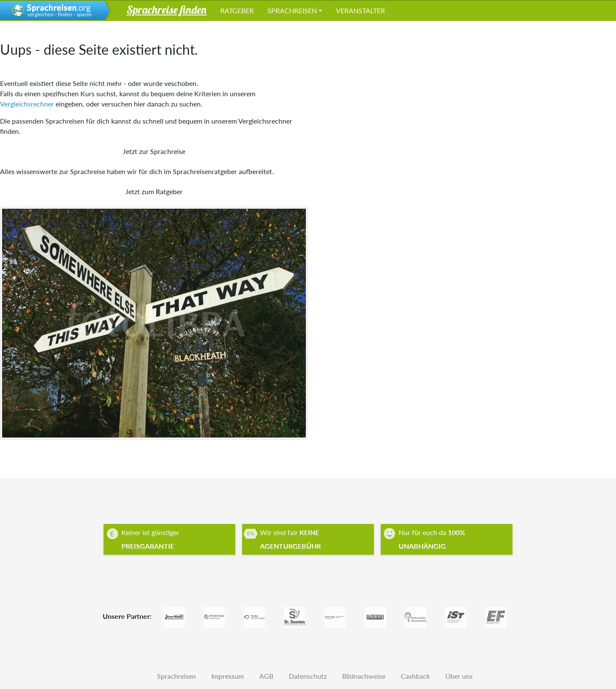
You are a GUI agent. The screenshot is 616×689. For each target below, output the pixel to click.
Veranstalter (360, 10)
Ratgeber (237, 10)
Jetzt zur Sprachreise (154, 151)
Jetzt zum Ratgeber (154, 191)
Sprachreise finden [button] (167, 9)
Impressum (228, 676)
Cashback (415, 676)
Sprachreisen (292, 10)
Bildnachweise (364, 676)
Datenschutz (308, 676)
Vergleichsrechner (27, 104)
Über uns (459, 676)
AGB (266, 676)
